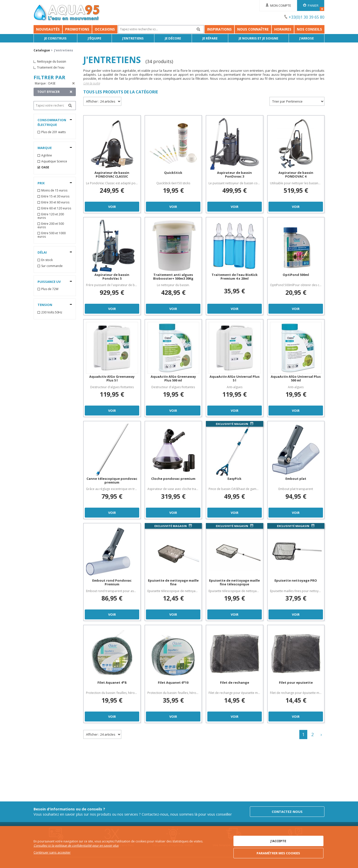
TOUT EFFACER (48, 92)
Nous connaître (253, 29)
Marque (45, 148)
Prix (41, 183)
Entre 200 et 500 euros (51, 226)
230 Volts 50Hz (52, 312)
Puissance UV (49, 282)
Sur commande (52, 266)
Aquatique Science (54, 161)
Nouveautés (48, 29)
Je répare (210, 38)
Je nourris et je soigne (258, 38)
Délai (42, 252)
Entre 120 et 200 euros (51, 216)
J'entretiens (133, 38)
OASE (45, 167)
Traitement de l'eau (51, 68)
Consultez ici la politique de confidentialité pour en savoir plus (76, 846)
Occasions (105, 29)
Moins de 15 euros (54, 190)
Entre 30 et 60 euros (55, 202)
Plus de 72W (50, 289)
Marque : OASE (45, 83)
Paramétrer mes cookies (278, 853)
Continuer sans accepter (52, 852)
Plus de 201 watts (53, 132)
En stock (47, 260)
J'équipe (94, 38)
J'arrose (307, 38)
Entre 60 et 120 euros (56, 208)
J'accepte (278, 841)
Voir (112, 207)
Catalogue (42, 50)
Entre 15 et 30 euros (55, 196)
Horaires (283, 29)
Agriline (47, 155)
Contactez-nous (287, 812)
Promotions (77, 29)
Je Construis (55, 38)
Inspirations (219, 29)
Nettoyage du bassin (52, 62)
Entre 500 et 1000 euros (52, 235)
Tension (45, 305)
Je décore (173, 38)
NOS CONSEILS (309, 29)
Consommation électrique (52, 122)
